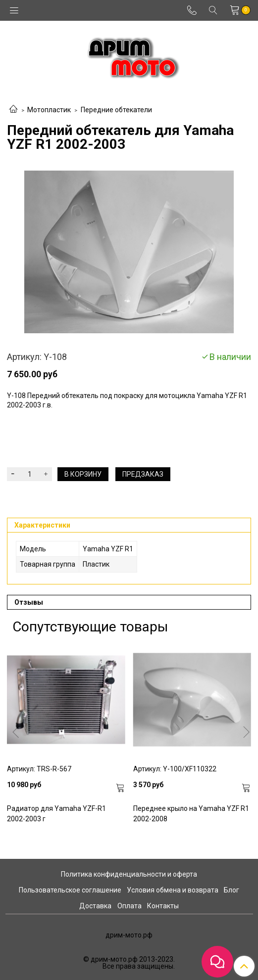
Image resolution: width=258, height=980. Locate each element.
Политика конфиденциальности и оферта (129, 874)
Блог (232, 890)
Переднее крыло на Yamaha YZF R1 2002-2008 (191, 814)
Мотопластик (49, 110)
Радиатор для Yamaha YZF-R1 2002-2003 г (56, 814)
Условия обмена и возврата (173, 890)
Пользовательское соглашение (70, 890)
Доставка (95, 906)
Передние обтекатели (116, 110)
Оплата (129, 906)
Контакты (163, 906)
